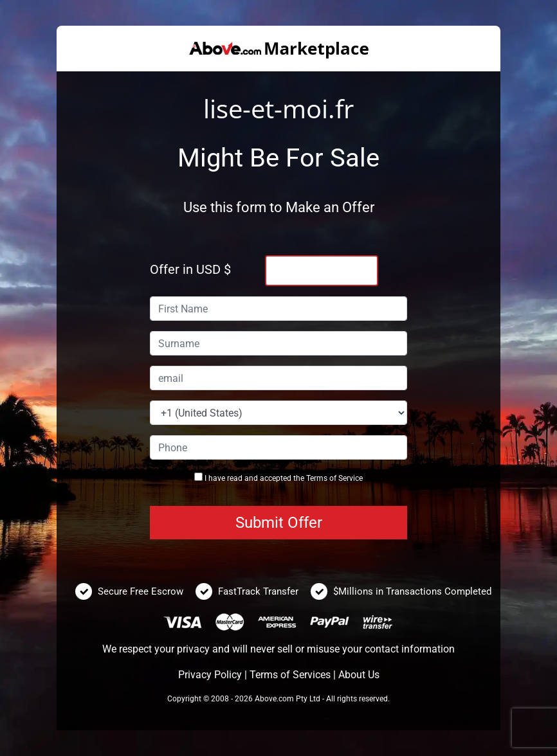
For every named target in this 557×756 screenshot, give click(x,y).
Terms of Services (290, 675)
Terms (317, 478)
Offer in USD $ (190, 269)
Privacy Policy (210, 675)
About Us (359, 675)
